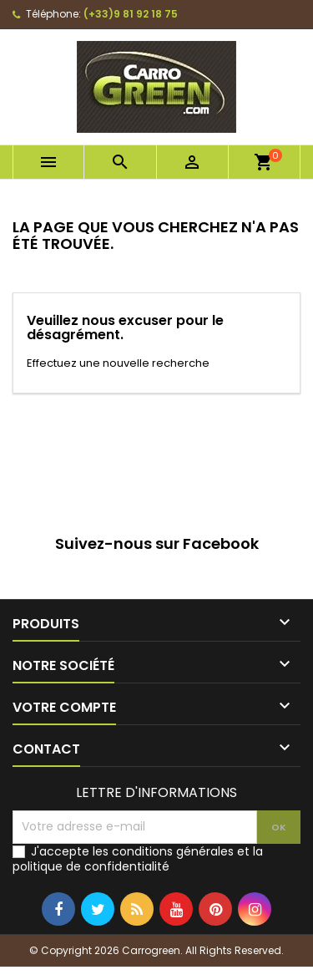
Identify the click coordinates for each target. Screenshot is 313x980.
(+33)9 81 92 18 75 (131, 14)
